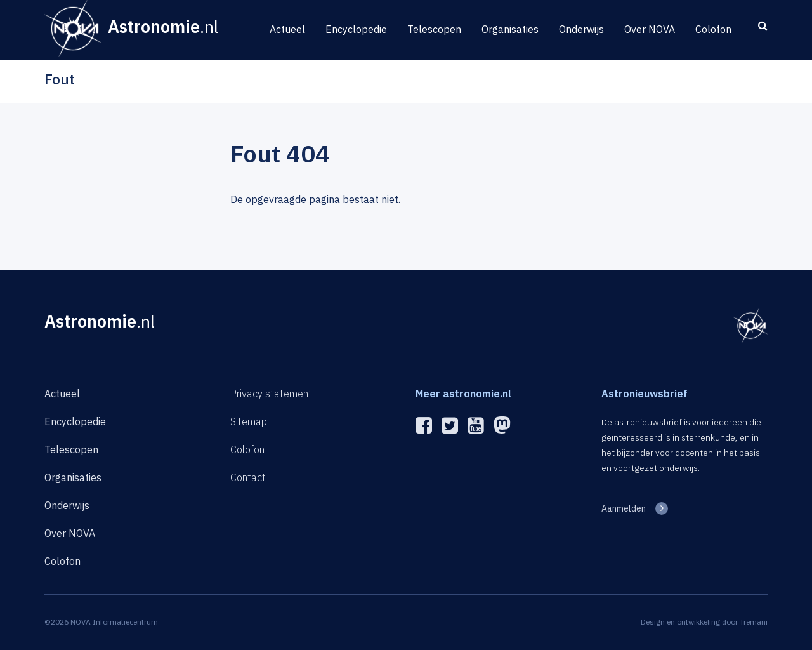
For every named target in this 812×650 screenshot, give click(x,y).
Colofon (713, 29)
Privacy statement (271, 394)
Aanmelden (624, 508)
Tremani (754, 622)
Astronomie (100, 321)
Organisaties (510, 29)
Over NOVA (650, 29)
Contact (248, 477)
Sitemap (249, 421)
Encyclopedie (356, 29)
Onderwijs (581, 29)
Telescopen (434, 29)
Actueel (287, 29)
